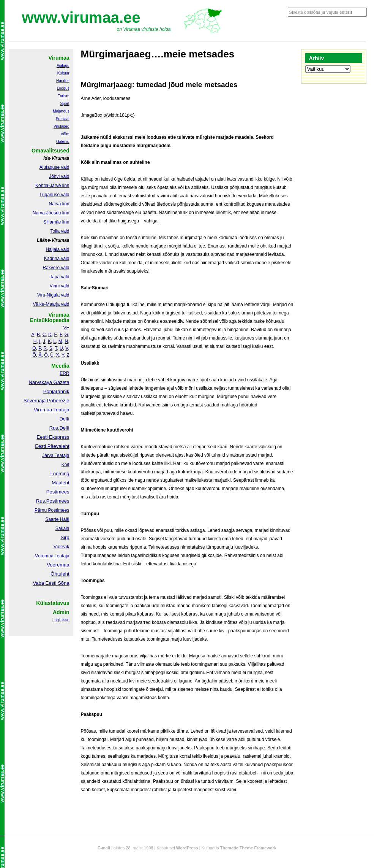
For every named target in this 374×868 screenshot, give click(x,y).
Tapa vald (59, 277)
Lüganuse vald (54, 195)
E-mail (104, 848)
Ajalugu (63, 66)
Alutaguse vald (54, 167)
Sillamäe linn (56, 222)
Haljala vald (57, 249)
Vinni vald (60, 286)
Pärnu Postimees (52, 510)
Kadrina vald (57, 259)
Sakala (62, 528)
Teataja (62, 556)
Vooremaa (58, 565)
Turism (63, 96)
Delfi (64, 419)
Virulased (62, 126)
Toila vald (60, 231)
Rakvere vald (56, 268)
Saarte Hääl (57, 519)
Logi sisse (61, 620)
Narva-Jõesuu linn (51, 213)
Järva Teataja (56, 455)
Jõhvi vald (59, 176)
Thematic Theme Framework (249, 848)
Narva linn (59, 204)
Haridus (63, 81)
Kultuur (63, 73)
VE (66, 328)
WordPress (187, 848)
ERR (64, 373)
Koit (65, 465)
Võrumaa (44, 556)
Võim (65, 134)
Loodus (63, 88)
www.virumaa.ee (81, 17)
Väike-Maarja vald (51, 304)
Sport (65, 104)
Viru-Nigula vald (53, 295)
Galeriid (63, 142)
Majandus (61, 111)
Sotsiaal (63, 119)
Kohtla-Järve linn (52, 186)
